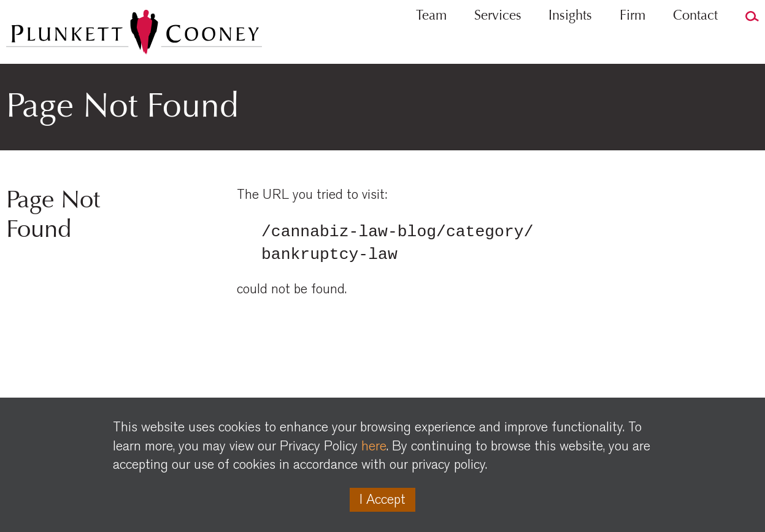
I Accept (382, 499)
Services (498, 40)
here (374, 446)
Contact (695, 40)
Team (431, 40)
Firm (632, 40)
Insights (570, 40)
